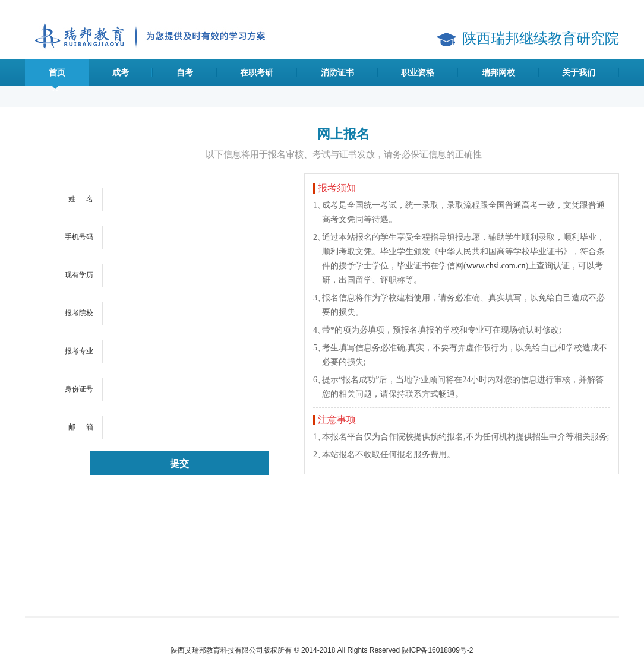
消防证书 (337, 73)
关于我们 (579, 73)
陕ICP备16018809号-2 (437, 650)
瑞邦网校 (498, 73)
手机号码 (79, 237)
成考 (121, 73)
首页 (57, 77)
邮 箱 (81, 427)
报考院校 (79, 313)
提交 (179, 463)
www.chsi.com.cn (496, 266)
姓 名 (81, 199)
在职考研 (257, 73)
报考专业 (79, 351)
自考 (185, 73)
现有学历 (79, 275)
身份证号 (79, 389)
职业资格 (418, 73)
